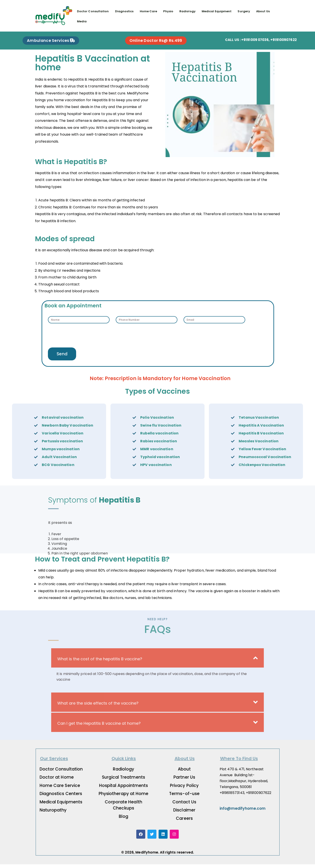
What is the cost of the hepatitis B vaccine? (100, 663)
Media (82, 21)
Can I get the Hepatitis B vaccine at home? (99, 727)
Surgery (244, 11)
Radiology (187, 11)
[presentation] (81, 338)
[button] (157, 662)
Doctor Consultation (93, 11)
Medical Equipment (217, 11)
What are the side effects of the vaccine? (98, 707)
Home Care (149, 11)
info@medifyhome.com (243, 812)
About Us (263, 11)
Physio (168, 11)
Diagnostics (124, 11)
